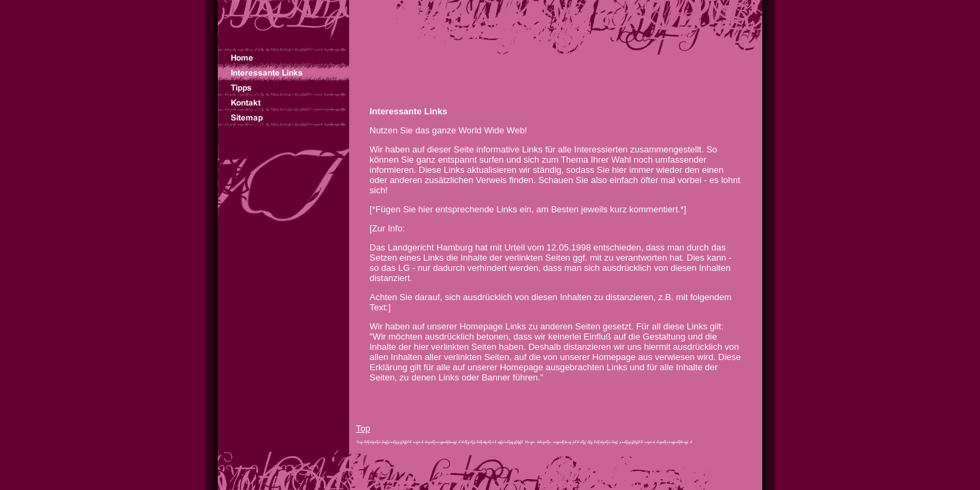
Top (363, 428)
